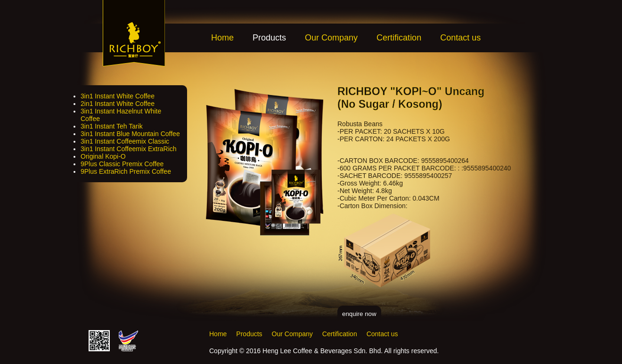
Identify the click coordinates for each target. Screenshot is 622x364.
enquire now (359, 314)
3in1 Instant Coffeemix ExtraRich (129, 149)
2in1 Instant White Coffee (118, 104)
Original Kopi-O (103, 156)
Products (249, 334)
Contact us (460, 38)
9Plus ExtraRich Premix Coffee (126, 171)
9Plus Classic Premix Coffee (122, 164)
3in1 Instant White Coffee (118, 96)
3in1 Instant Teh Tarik (112, 126)
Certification (399, 38)
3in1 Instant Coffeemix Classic (125, 141)
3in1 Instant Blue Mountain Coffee (130, 134)
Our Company (331, 38)
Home (222, 38)
